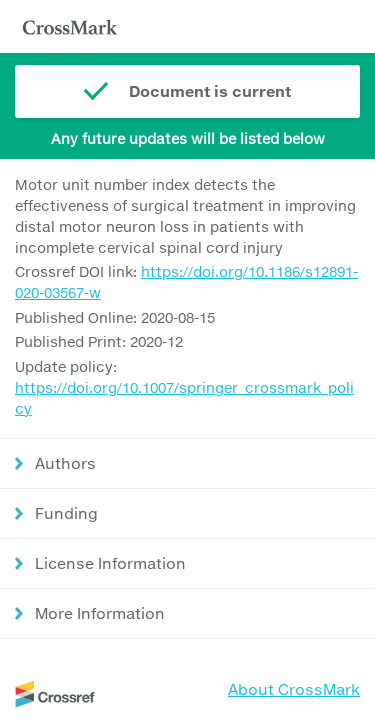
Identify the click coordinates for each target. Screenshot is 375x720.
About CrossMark (294, 689)
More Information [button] (100, 613)
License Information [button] (110, 563)
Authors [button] (65, 463)
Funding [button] (66, 513)
